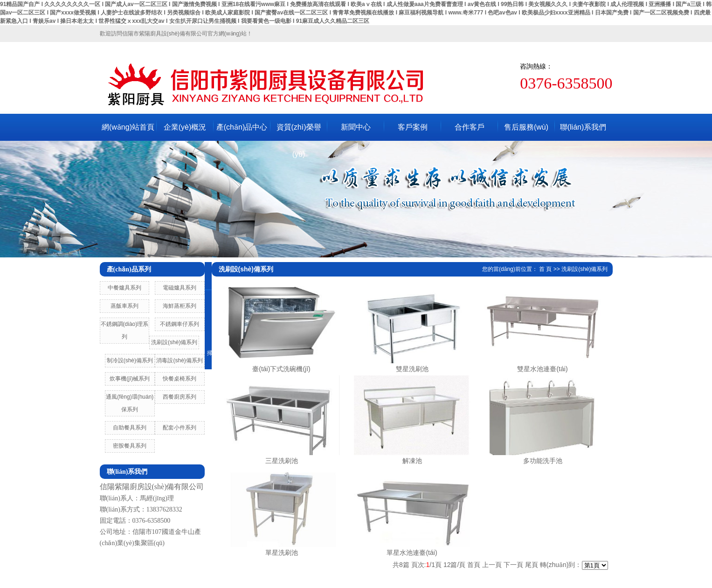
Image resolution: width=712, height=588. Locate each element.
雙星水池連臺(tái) (542, 369)
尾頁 (532, 565)
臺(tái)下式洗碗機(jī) (281, 369)
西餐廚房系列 (180, 397)
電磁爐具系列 (180, 288)
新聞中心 (356, 127)
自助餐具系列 (130, 428)
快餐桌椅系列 (180, 379)
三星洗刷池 (282, 461)
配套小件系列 (180, 428)
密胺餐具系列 (130, 446)
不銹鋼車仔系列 (180, 324)
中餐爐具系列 (124, 288)
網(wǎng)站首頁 (128, 127)
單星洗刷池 (282, 553)
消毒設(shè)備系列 (179, 360)
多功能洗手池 (543, 461)
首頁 (474, 565)
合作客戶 (470, 127)
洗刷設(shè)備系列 (174, 342)
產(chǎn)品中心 (242, 127)
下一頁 (513, 565)
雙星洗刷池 (412, 369)
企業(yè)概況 (185, 127)
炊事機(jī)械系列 (130, 379)
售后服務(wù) (526, 127)
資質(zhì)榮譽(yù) (299, 132)
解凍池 (412, 461)
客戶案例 (413, 127)
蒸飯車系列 (124, 306)
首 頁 (545, 269)
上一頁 (492, 565)
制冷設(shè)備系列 (130, 360)
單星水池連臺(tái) (412, 553)
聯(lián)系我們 (583, 127)
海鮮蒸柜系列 (180, 306)
